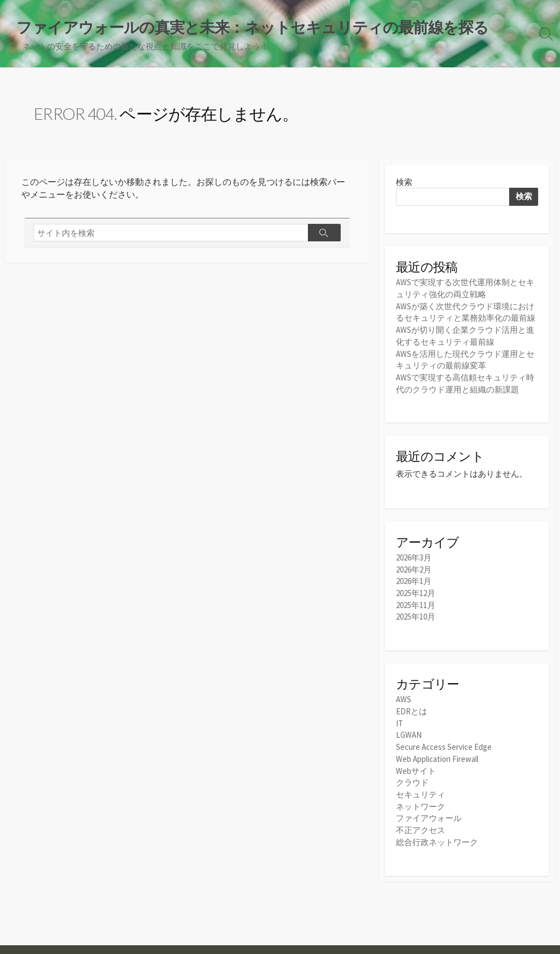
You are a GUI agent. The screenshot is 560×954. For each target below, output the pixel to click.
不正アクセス (421, 821)
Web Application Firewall (437, 752)
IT (399, 718)
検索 (404, 183)
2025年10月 (416, 612)
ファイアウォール (429, 810)
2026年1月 (414, 578)
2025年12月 (416, 589)
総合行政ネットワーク (437, 833)
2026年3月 (414, 555)
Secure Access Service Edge (444, 741)
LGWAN (409, 729)
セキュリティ (421, 787)
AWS (404, 694)
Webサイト (416, 764)
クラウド (412, 775)
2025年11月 (416, 601)
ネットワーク (421, 798)
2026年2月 (414, 566)
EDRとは (412, 706)
